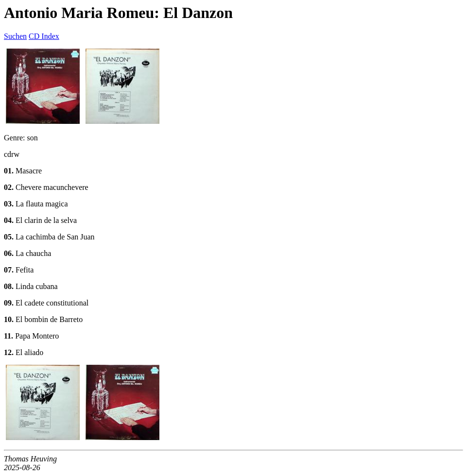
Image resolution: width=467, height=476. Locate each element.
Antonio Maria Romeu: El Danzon (118, 13)
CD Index (44, 36)
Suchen (15, 36)
